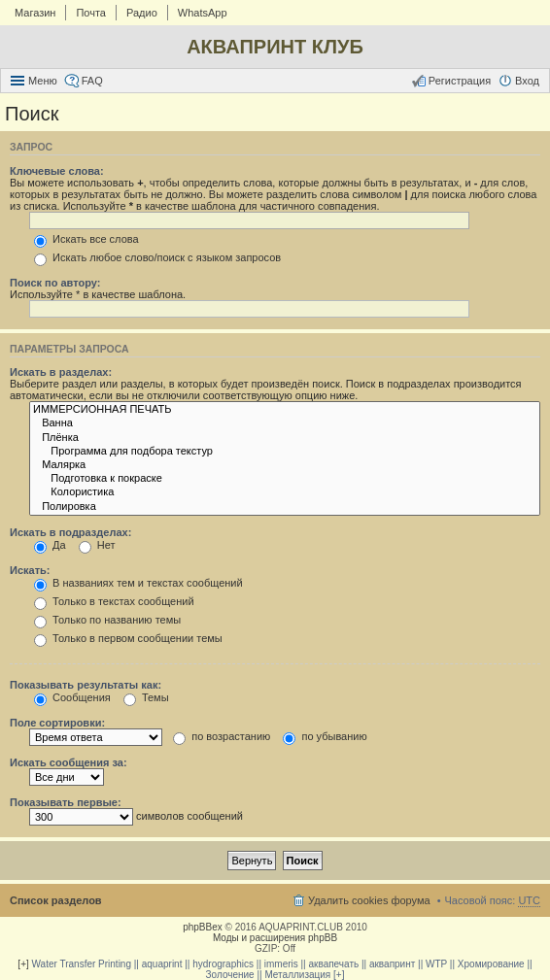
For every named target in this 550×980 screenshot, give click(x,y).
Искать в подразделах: (70, 532)
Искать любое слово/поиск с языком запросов (157, 257)
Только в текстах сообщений (114, 601)
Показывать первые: (66, 802)
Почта (91, 13)
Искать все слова (86, 239)
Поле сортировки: (57, 723)
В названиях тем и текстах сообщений (138, 583)
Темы (146, 697)
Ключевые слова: (57, 171)
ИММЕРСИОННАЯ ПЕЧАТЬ (285, 410)
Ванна (285, 423)
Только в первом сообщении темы (128, 638)
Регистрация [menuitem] (460, 81)
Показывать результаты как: (86, 685)
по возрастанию (222, 736)
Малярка (285, 465)
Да (50, 545)
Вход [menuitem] (527, 81)
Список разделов (56, 900)
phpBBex (203, 927)
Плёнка (285, 438)
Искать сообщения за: (69, 762)
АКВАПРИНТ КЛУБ (275, 47)
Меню (43, 81)
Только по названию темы (107, 620)
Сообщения (72, 697)
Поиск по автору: (55, 283)
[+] (23, 964)
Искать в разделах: (61, 372)
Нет (97, 545)
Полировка (285, 507)
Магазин (35, 13)
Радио (142, 13)
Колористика (285, 492)
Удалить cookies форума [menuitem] (369, 900)
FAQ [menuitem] (92, 81)
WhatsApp (203, 13)
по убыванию (325, 736)
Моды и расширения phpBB (275, 938)
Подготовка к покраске (285, 479)
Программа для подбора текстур (285, 452)
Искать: (30, 570)
